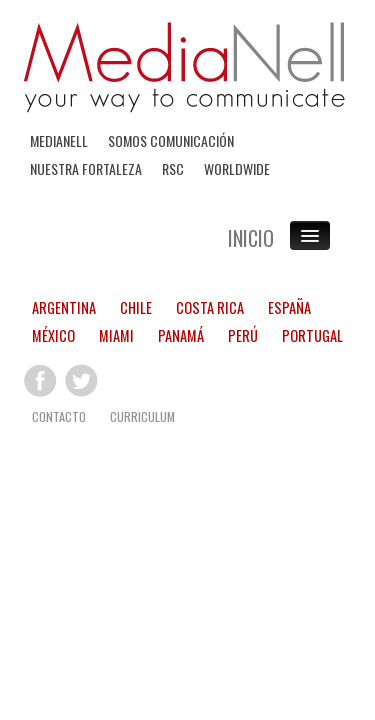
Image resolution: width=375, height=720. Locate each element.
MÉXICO (53, 334)
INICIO (251, 238)
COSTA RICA (210, 306)
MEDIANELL (59, 140)
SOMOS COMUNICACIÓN (171, 140)
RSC (173, 168)
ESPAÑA (289, 306)
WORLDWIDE (237, 168)
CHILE (136, 306)
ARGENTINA (64, 306)
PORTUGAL (312, 334)
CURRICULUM (142, 415)
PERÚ (243, 334)
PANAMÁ (181, 334)
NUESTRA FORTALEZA (86, 168)
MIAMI (116, 334)
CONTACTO (59, 415)
